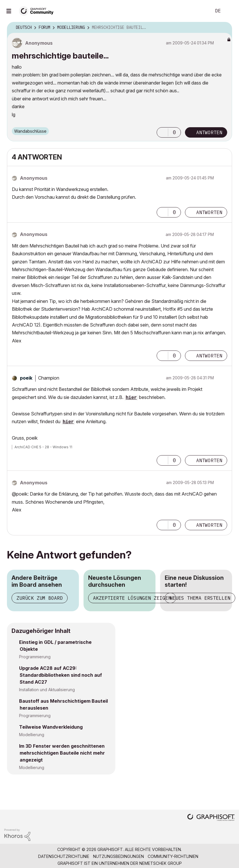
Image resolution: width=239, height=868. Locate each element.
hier (131, 398)
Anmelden (230, 11)
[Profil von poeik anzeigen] (26, 378)
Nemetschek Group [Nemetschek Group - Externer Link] (161, 863)
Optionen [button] (224, 28)
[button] (162, 132)
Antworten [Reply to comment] (209, 212)
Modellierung (32, 735)
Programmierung (35, 657)
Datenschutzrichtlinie (64, 856)
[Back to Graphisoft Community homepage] (38, 11)
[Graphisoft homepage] (211, 818)
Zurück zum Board (40, 598)
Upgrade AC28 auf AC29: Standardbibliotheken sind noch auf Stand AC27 (61, 675)
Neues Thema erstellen (200, 598)
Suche (201, 11)
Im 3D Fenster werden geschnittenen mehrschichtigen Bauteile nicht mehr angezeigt (62, 753)
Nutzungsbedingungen (118, 856)
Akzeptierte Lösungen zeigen (132, 598)
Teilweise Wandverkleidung (51, 727)
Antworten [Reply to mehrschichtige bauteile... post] (209, 132)
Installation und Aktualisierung (47, 690)
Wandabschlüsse (30, 131)
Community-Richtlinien (173, 856)
